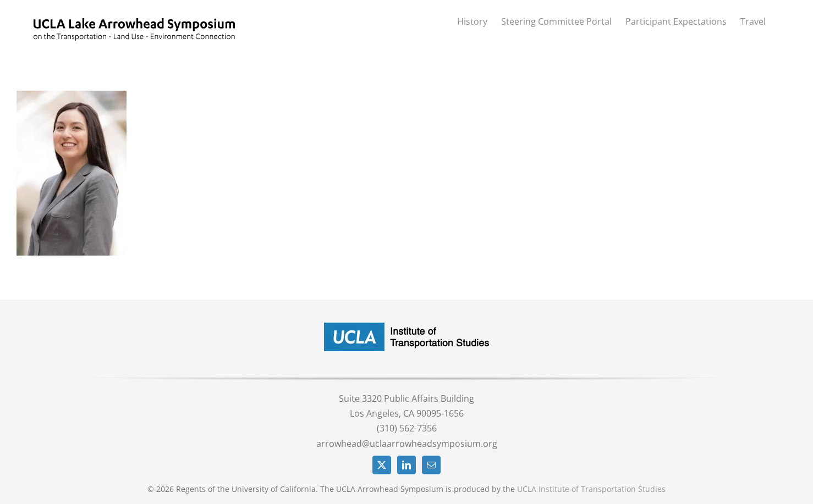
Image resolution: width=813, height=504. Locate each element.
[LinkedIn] (406, 465)
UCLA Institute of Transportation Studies (591, 489)
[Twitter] (382, 465)
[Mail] (431, 465)
